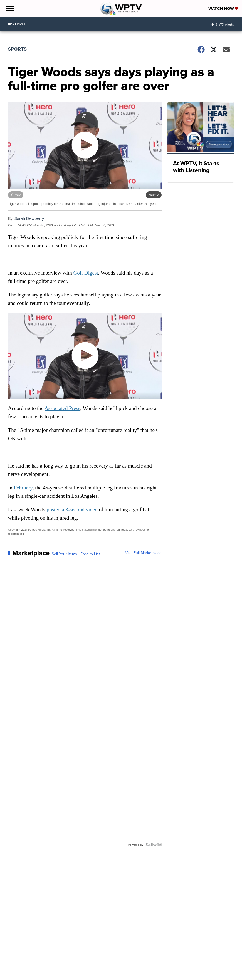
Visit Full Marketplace (143, 553)
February (23, 488)
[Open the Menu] (9, 8)
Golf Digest (86, 273)
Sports (18, 49)
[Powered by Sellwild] (154, 845)
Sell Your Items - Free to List (76, 554)
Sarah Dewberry (29, 218)
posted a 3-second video (72, 510)
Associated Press (62, 408)
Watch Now (223, 9)
